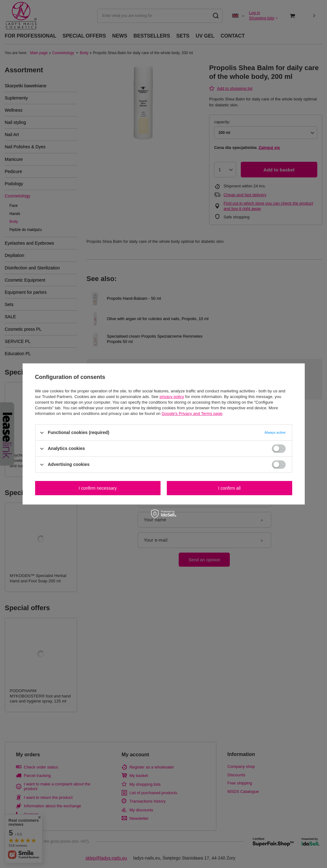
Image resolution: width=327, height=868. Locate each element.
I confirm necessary (98, 488)
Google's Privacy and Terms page (192, 414)
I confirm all (229, 488)
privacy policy (172, 397)
